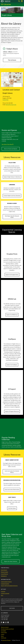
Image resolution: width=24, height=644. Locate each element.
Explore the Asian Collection (11, 561)
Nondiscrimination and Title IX (7, 629)
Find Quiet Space (12, 508)
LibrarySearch (4, 570)
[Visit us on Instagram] (6, 623)
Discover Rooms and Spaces (11, 149)
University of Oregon (6, 640)
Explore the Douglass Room (12, 275)
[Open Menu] (22, 1)
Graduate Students (5, 584)
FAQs (2, 596)
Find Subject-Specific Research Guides (12, 217)
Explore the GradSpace (12, 365)
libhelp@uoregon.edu (11, 105)
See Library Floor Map (7, 144)
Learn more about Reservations (12, 490)
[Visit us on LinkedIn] (8, 623)
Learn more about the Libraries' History (12, 472)
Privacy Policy (4, 633)
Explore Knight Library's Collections (12, 177)
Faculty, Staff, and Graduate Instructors (9, 586)
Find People (4, 638)
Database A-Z (4, 576)
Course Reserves (4, 574)
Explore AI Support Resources (12, 411)
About (2, 636)
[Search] (19, 1)
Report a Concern (5, 627)
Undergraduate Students (6, 582)
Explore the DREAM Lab (12, 315)
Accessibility (3, 631)
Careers (3, 634)
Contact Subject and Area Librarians (12, 196)
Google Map (6, 100)
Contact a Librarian (5, 593)
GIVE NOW (12, 608)
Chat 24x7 (3, 592)
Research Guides (4, 572)
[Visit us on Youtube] (4, 623)
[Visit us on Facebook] (1, 623)
